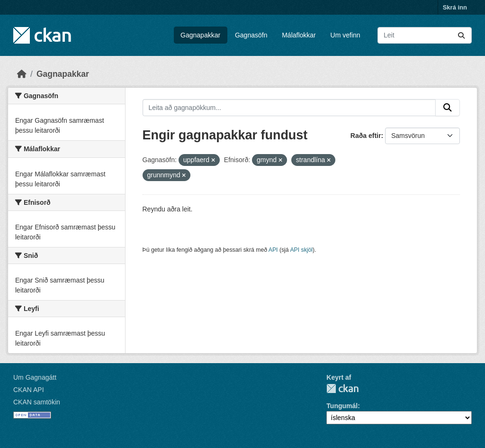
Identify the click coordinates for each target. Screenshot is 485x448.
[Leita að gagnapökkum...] (425, 35)
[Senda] (461, 35)
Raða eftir (366, 136)
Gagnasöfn (251, 35)
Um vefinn (346, 35)
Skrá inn (455, 7)
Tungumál (342, 406)
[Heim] (22, 74)
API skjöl (301, 250)
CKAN (342, 389)
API (273, 250)
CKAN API (29, 390)
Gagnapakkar (200, 35)
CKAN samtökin (37, 402)
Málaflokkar (299, 35)
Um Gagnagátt (35, 377)
